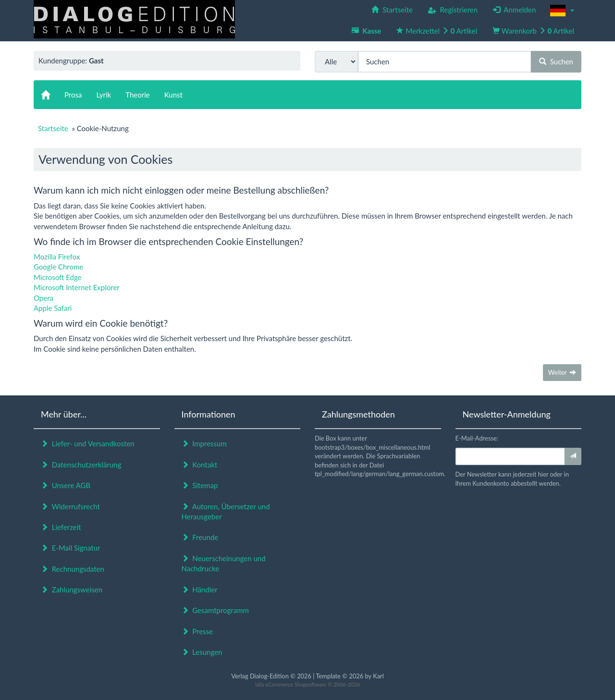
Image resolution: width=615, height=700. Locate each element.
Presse (197, 631)
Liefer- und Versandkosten (88, 443)
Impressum (204, 443)
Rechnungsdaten (73, 569)
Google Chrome (58, 267)
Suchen (556, 61)
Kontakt (200, 465)
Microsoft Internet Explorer (77, 287)
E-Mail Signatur (70, 548)
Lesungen (202, 652)
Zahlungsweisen (72, 589)
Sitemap (200, 485)
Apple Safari (53, 308)
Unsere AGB (66, 485)
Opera (43, 298)
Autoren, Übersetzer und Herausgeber (226, 511)
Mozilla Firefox (57, 257)
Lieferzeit (61, 527)
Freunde (200, 537)
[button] (562, 11)
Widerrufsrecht (70, 506)
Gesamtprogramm (215, 610)
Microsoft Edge (58, 277)
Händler (200, 589)
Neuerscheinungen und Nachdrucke (224, 563)
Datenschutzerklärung (81, 465)
